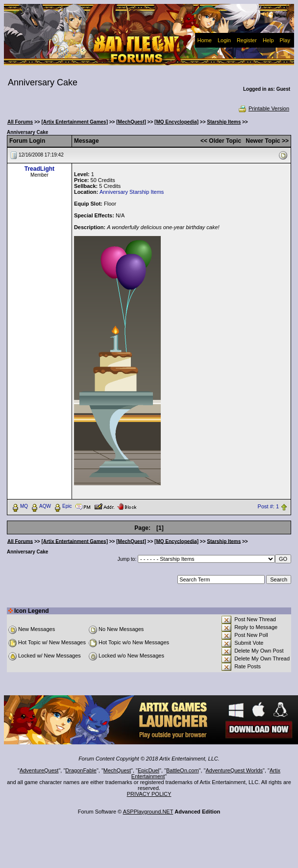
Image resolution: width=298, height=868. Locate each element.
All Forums (20, 122)
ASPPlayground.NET (148, 812)
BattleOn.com (183, 770)
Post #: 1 (268, 506)
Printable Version (263, 108)
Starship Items (224, 122)
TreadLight (39, 169)
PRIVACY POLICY (149, 794)
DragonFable (81, 770)
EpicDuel (149, 770)
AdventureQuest (39, 770)
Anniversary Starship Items (132, 192)
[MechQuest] (131, 122)
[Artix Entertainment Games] (74, 122)
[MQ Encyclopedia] (176, 122)
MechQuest (117, 770)
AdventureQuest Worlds (235, 770)
